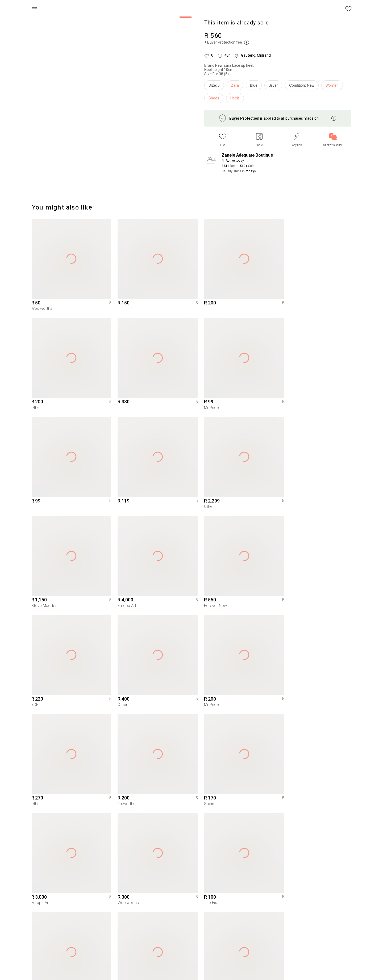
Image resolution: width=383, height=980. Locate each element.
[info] (303, 87)
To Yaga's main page (191, 969)
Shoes (214, 98)
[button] (223, 140)
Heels (235, 98)
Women (332, 85)
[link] (333, 140)
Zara (235, 85)
